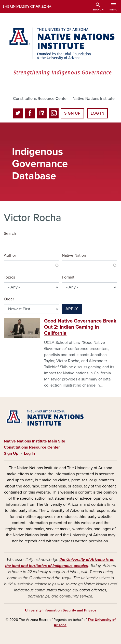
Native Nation (74, 255)
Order (9, 299)
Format (68, 277)
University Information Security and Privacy (60, 610)
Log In (97, 113)
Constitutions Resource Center (40, 99)
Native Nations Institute (94, 99)
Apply (72, 309)
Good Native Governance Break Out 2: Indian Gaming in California (80, 327)
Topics (9, 277)
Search (10, 234)
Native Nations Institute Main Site (35, 441)
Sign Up (72, 113)
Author (10, 255)
